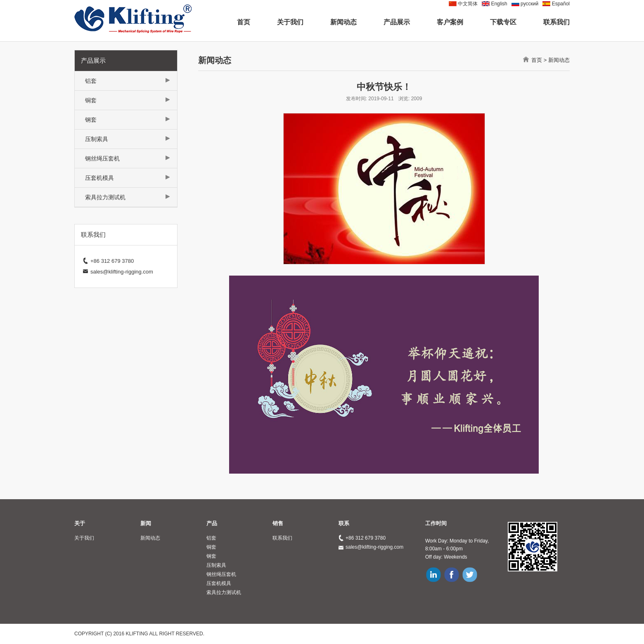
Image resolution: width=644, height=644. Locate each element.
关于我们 (290, 22)
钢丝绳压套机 (102, 158)
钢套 (91, 120)
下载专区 (503, 22)
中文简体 (468, 4)
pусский (529, 4)
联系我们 (556, 22)
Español (561, 4)
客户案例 (450, 22)
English (499, 4)
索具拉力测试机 (105, 197)
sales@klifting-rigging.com (374, 547)
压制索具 (97, 139)
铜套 (91, 100)
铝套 (91, 81)
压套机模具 (99, 178)
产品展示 (397, 22)
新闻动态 (343, 22)
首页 (244, 22)
